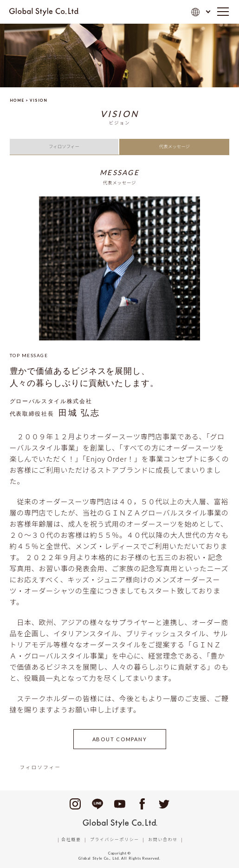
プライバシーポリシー (115, 839)
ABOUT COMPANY (120, 739)
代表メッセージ (174, 146)
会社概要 (71, 839)
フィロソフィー (64, 146)
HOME (17, 101)
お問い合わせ (163, 839)
